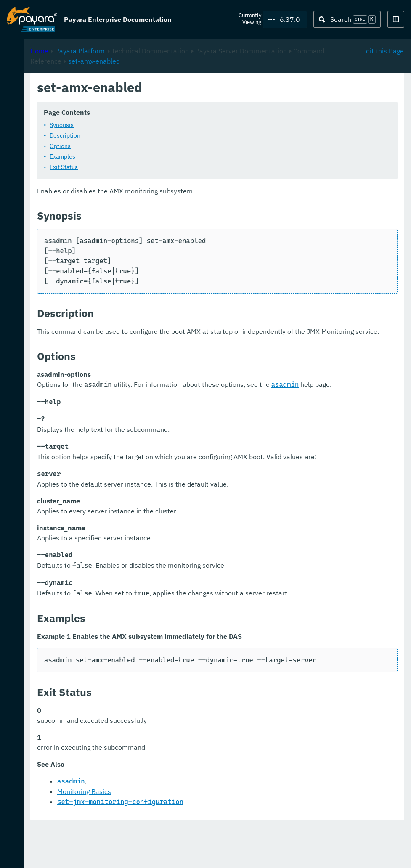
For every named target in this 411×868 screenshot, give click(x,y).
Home (151, 89)
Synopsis (173, 125)
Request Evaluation (48, 853)
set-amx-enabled (292, 99)
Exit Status (175, 167)
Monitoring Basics (196, 832)
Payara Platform (191, 89)
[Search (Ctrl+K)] (347, 19)
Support (110, 853)
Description (176, 135)
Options (172, 146)
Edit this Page (383, 89)
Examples (174, 156)
